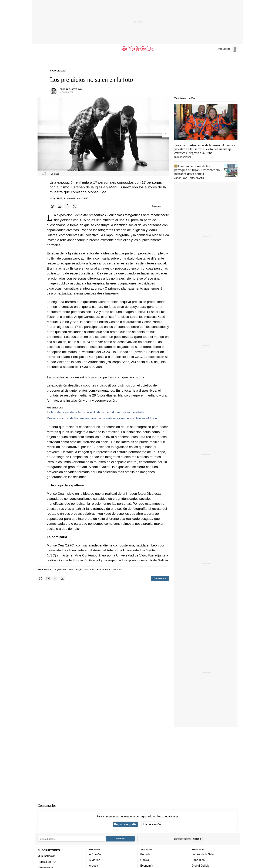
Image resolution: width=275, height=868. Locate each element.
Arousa (94, 866)
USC (72, 569)
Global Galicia (200, 866)
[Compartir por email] (60, 206)
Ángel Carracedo (85, 569)
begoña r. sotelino (71, 89)
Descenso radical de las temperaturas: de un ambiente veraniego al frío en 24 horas (102, 418)
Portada (145, 854)
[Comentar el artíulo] (157, 206)
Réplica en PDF (47, 862)
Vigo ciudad (61, 569)
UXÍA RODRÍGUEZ (183, 157)
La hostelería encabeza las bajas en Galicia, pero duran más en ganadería (95, 412)
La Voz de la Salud (204, 854)
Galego (197, 839)
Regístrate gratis (125, 824)
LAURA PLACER (196, 178)
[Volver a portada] (138, 49)
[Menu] (40, 49)
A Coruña (95, 854)
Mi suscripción (46, 856)
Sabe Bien (198, 860)
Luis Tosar (117, 569)
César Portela (103, 569)
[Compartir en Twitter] (75, 206)
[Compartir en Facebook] (67, 206)
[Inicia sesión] (228, 49)
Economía (147, 866)
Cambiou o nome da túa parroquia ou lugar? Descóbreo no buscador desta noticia (197, 170)
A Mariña (95, 860)
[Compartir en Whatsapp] (53, 206)
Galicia (145, 860)
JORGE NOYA (181, 178)
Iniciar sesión (152, 824)
